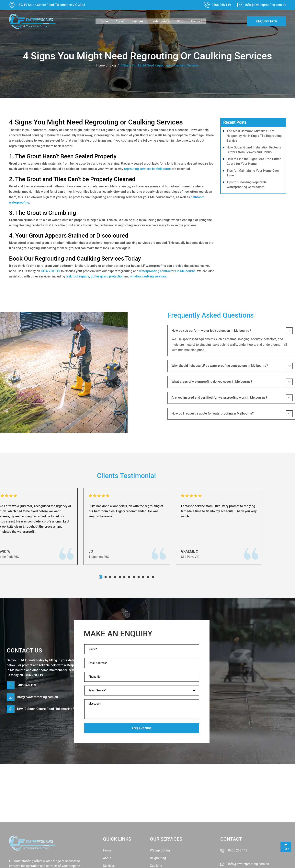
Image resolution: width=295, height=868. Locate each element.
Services (137, 21)
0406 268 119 (221, 5)
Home (104, 21)
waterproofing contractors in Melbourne (167, 271)
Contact (196, 21)
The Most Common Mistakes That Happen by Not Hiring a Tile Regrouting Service (254, 136)
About (120, 21)
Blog (180, 21)
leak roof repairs (78, 276)
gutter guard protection (107, 276)
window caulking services (148, 276)
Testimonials (160, 21)
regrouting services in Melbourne (147, 169)
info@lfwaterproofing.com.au (266, 5)
